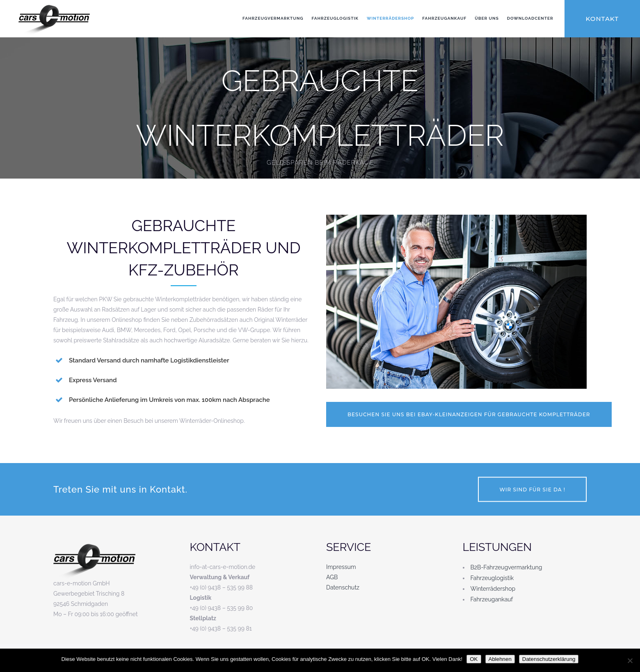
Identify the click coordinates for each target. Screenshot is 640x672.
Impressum (341, 567)
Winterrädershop (493, 589)
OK (474, 659)
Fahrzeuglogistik (492, 578)
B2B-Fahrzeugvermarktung (506, 567)
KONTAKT (602, 19)
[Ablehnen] (630, 661)
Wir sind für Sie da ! (532, 490)
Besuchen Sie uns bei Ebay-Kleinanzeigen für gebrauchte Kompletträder (469, 414)
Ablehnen (500, 659)
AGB (332, 577)
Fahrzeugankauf (492, 599)
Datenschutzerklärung (549, 659)
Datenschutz (343, 587)
